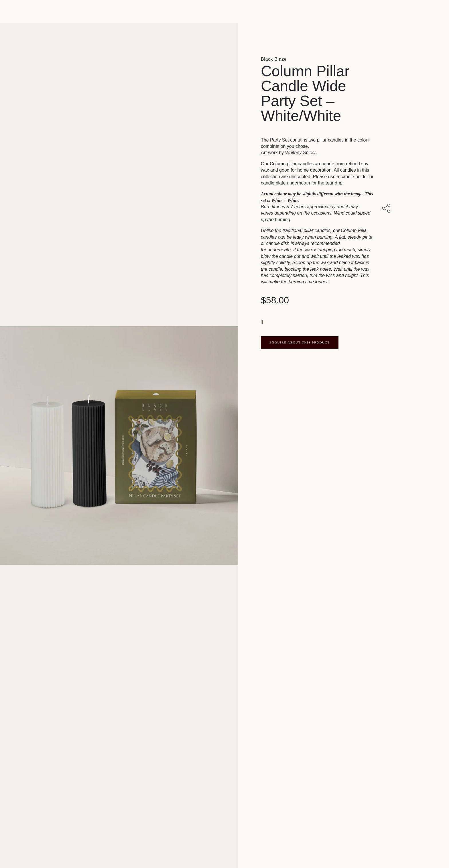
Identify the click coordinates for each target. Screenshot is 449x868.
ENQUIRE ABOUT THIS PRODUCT (300, 342)
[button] (263, 322)
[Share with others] (387, 209)
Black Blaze (274, 59)
